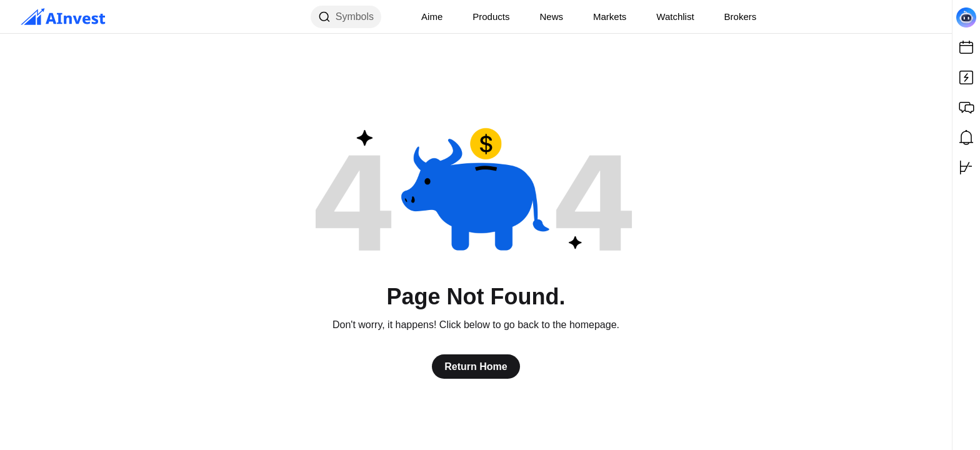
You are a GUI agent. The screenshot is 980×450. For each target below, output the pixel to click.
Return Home (476, 367)
